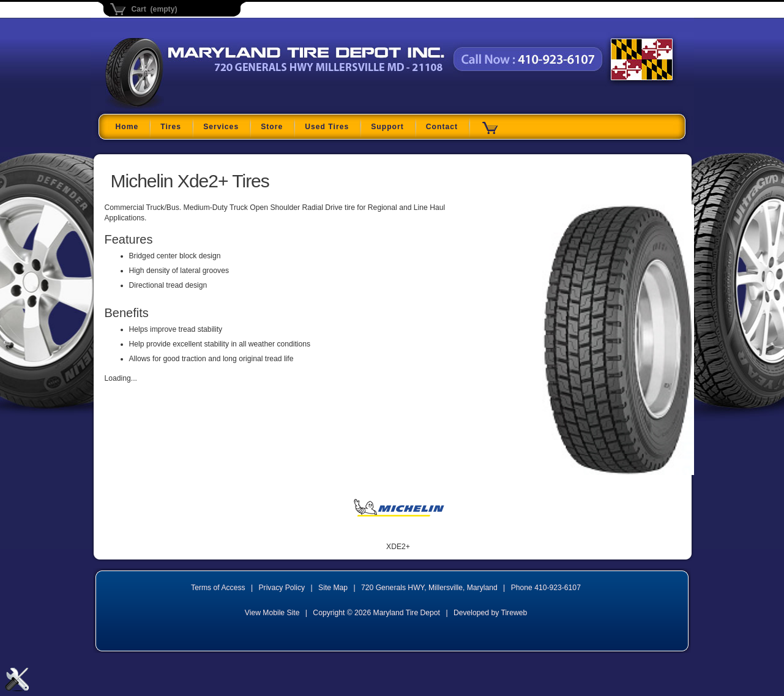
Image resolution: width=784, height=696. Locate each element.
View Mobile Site (272, 613)
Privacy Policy (282, 588)
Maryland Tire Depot (182, 107)
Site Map (333, 588)
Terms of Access (218, 588)
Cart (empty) (155, 9)
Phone (546, 588)
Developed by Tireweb (490, 613)
